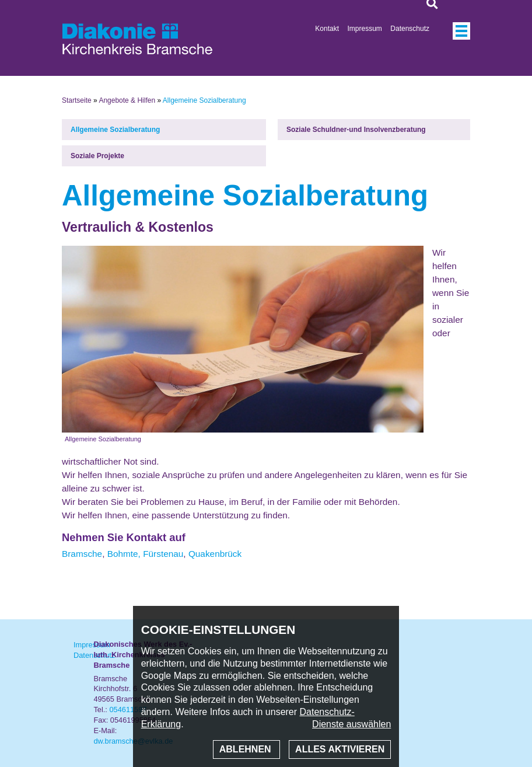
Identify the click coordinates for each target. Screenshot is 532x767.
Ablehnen (246, 749)
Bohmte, (124, 554)
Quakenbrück (215, 554)
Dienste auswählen (351, 724)
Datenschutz (410, 29)
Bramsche (82, 554)
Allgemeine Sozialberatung (115, 130)
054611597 (128, 710)
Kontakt (327, 29)
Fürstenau (163, 554)
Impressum (365, 29)
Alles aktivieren (340, 749)
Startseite (77, 100)
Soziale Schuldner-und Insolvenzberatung (356, 130)
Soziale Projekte (97, 156)
